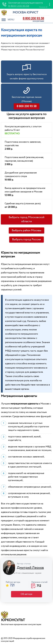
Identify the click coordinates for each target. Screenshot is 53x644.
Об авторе (26, 594)
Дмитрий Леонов (30, 568)
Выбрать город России (26, 240)
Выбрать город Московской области (26, 219)
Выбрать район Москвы (26, 230)
